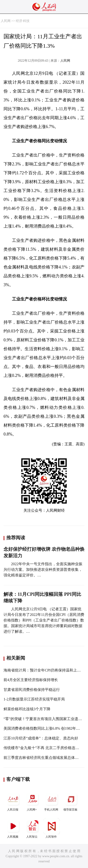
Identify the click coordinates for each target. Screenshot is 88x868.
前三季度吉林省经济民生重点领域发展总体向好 (43, 758)
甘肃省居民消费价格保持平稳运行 (32, 690)
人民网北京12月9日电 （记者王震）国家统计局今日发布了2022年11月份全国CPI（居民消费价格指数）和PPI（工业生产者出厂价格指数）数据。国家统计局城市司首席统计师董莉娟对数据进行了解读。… (44, 620)
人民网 (6, 21)
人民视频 (13, 828)
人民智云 (32, 828)
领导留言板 (71, 801)
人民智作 (52, 828)
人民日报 (13, 801)
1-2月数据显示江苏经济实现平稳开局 (34, 699)
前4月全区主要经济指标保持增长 (31, 680)
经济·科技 (23, 21)
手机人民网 (52, 801)
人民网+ (32, 801)
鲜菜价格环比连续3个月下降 (27, 709)
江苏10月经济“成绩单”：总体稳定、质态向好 (41, 738)
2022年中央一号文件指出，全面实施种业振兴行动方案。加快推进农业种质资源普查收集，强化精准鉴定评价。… (43, 570)
